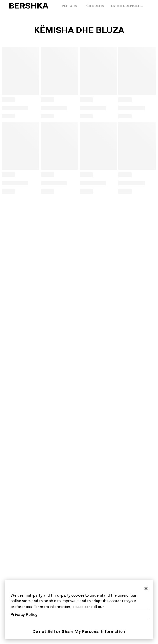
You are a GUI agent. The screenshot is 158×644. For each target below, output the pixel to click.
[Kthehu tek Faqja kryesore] (29, 6)
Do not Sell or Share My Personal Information (79, 632)
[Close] (146, 588)
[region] (79, 610)
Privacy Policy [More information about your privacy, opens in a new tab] (24, 615)
